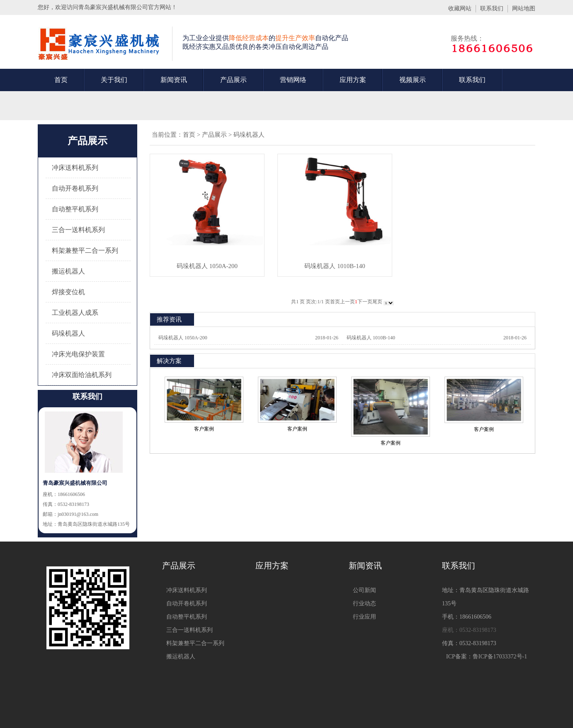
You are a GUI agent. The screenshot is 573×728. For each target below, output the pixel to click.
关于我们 (114, 80)
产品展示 (233, 80)
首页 (61, 80)
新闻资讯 (174, 80)
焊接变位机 (68, 292)
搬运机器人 (68, 271)
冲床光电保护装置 (78, 354)
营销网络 (293, 80)
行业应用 (364, 617)
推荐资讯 (169, 319)
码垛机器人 (68, 333)
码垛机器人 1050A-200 (207, 266)
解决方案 (169, 361)
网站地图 (524, 8)
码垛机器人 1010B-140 (335, 266)
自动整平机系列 (75, 209)
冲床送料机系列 (75, 168)
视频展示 (413, 80)
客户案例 (204, 429)
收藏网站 (460, 8)
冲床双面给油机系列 (82, 375)
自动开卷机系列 (75, 188)
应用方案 (353, 80)
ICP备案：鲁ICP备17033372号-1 (487, 657)
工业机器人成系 (75, 313)
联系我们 (492, 8)
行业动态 (364, 603)
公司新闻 (364, 590)
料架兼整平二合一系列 (85, 250)
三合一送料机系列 (78, 230)
